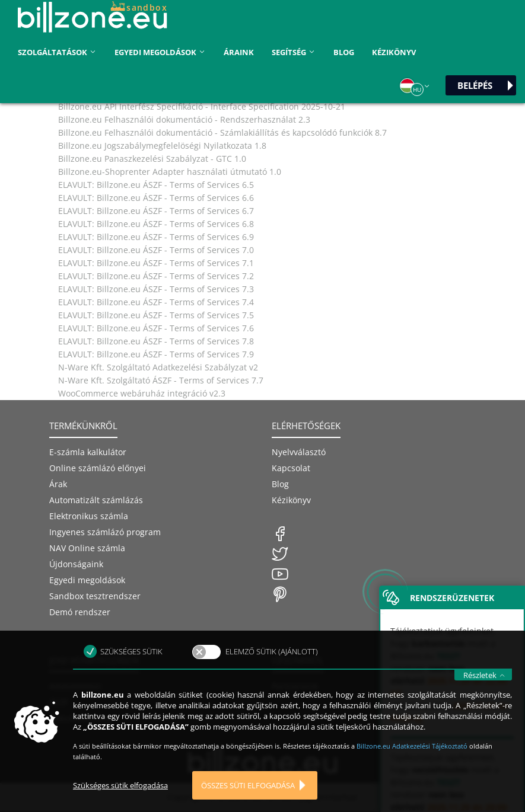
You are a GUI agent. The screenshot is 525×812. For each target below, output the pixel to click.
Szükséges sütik (131, 670)
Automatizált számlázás (96, 500)
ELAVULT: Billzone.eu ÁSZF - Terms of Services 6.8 (156, 224)
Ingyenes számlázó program (105, 532)
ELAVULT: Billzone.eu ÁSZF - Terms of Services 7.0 (156, 250)
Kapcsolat (291, 468)
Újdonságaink (76, 564)
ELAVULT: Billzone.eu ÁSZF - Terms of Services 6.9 (156, 237)
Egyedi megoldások (87, 580)
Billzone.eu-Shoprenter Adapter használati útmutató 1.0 (170, 172)
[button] (415, 86)
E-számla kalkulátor (88, 452)
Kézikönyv (394, 52)
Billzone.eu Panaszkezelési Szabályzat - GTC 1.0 (152, 159)
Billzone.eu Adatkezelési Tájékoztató (413, 765)
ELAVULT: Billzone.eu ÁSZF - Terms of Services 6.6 (156, 198)
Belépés (475, 85)
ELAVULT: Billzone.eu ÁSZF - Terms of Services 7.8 (156, 341)
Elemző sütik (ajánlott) (272, 670)
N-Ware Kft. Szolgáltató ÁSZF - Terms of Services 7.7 (161, 380)
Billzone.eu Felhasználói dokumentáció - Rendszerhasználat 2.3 (184, 119)
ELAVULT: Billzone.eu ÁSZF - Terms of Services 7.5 (156, 315)
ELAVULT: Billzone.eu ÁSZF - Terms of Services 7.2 (156, 276)
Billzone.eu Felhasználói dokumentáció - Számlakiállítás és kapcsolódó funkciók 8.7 (222, 132)
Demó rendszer (80, 612)
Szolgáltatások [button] (57, 52)
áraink (239, 52)
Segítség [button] (294, 52)
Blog (344, 52)
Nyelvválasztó (299, 452)
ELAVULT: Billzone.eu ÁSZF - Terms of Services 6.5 (156, 185)
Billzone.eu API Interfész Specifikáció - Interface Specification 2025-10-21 (202, 106)
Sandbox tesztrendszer (95, 596)
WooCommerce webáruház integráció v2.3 (142, 393)
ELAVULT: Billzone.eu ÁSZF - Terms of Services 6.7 (156, 211)
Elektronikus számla (89, 516)
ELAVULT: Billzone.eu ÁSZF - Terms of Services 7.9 (156, 354)
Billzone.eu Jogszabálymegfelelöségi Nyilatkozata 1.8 (162, 146)
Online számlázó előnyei (98, 468)
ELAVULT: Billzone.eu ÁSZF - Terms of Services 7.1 (156, 263)
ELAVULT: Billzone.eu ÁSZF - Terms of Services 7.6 (156, 328)
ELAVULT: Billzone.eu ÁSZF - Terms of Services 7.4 (156, 302)
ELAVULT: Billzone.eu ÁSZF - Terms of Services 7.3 (156, 289)
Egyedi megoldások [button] (160, 52)
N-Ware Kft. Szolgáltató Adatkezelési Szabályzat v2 (158, 367)
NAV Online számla (87, 548)
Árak (58, 484)
